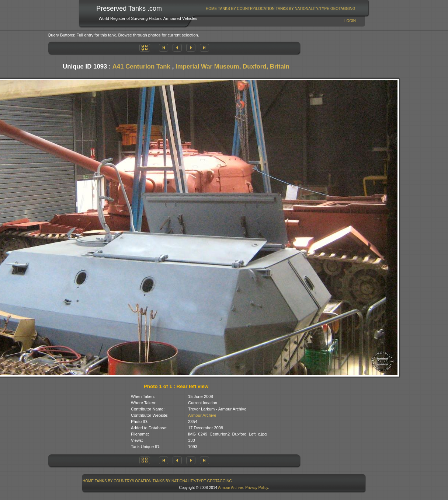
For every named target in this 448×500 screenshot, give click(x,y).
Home (211, 9)
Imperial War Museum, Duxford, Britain (232, 67)
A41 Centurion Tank (141, 67)
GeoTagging (343, 9)
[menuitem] (211, 9)
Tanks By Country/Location (246, 9)
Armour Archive (202, 415)
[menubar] (281, 9)
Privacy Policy (257, 488)
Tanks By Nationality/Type (303, 9)
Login (350, 21)
